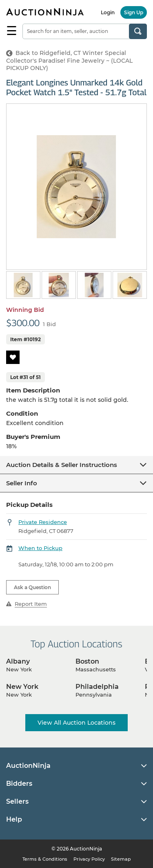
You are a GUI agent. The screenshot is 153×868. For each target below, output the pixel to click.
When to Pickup (40, 548)
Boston (87, 661)
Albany (18, 661)
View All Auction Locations (76, 723)
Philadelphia (97, 687)
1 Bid (49, 324)
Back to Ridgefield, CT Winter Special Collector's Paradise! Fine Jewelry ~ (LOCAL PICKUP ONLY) (69, 60)
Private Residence (43, 522)
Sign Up (134, 12)
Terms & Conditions (45, 859)
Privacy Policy (89, 859)
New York (22, 687)
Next (142, 286)
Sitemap (121, 859)
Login (108, 12)
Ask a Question (32, 587)
